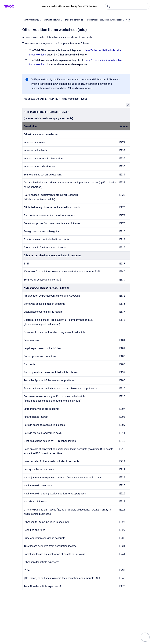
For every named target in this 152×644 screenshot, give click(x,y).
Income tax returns (51, 20)
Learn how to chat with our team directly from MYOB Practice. (69, 6)
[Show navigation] (145, 637)
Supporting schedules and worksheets (104, 20)
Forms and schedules (73, 20)
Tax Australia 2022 (31, 20)
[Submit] (109, 6)
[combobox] (127, 6)
